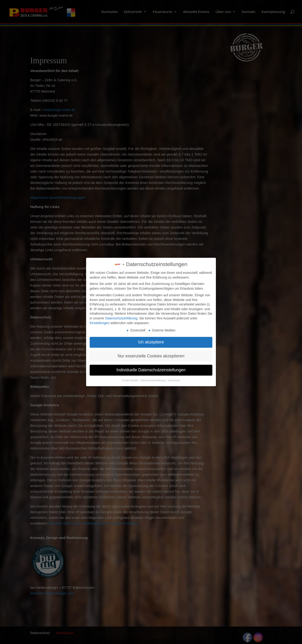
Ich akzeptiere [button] (151, 340)
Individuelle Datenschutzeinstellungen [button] (151, 368)
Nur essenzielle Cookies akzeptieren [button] (151, 354)
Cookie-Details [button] (130, 379)
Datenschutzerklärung (121, 317)
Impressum (174, 379)
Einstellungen (100, 321)
